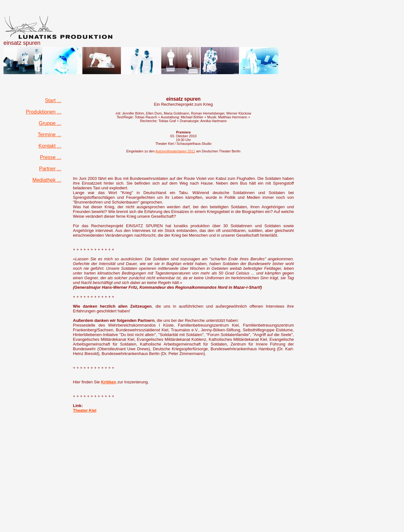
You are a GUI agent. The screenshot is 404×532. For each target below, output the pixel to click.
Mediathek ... (47, 180)
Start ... (53, 100)
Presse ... (50, 157)
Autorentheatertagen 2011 (175, 151)
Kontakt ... (50, 146)
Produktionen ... (44, 112)
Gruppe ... (50, 123)
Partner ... (50, 169)
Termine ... (49, 135)
